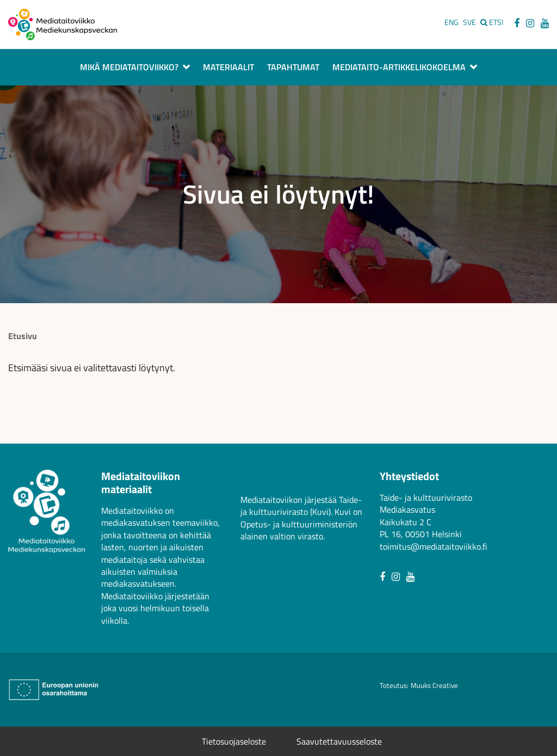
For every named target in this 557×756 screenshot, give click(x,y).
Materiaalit (228, 68)
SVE (469, 22)
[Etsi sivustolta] (492, 22)
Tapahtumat (293, 68)
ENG (451, 22)
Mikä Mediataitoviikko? (129, 68)
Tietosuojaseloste (234, 741)
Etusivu (23, 336)
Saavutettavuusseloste (339, 741)
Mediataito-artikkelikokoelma (399, 68)
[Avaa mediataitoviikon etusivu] (63, 23)
